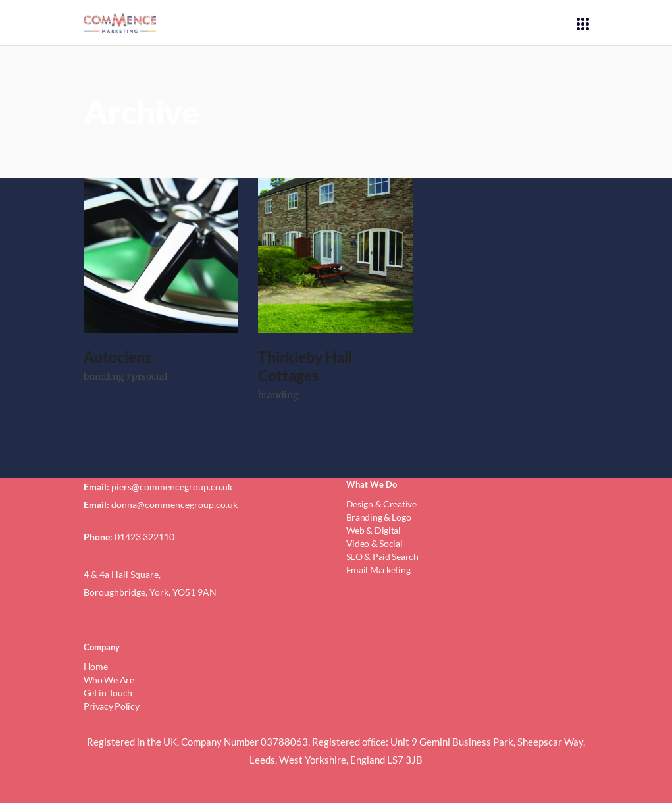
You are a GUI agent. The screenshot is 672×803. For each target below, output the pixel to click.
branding (104, 376)
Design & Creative (381, 504)
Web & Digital (374, 530)
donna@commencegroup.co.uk (174, 505)
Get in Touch (108, 693)
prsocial (149, 376)
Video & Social (375, 543)
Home (96, 666)
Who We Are (109, 680)
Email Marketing (378, 570)
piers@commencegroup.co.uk (172, 487)
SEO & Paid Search (382, 557)
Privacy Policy (112, 706)
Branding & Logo (379, 517)
